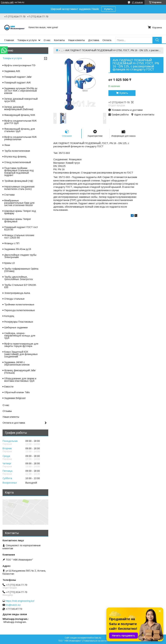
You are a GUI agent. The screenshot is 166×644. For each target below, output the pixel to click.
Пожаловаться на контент (96, 641)
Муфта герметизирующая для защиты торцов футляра (21, 345)
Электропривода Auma (17, 293)
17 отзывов (137, 2)
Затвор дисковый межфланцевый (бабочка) (19, 108)
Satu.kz (98, 638)
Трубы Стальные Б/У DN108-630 (20, 286)
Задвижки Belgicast (15, 398)
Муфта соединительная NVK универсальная (20, 138)
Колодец (9, 316)
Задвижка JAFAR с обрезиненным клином (17, 363)
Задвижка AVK (12, 71)
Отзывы (7, 411)
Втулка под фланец (15, 157)
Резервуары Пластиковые (19, 322)
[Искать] (157, 40)
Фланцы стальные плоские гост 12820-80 (19, 236)
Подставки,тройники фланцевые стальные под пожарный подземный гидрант (19, 172)
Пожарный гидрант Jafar (18, 77)
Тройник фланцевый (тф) (19, 181)
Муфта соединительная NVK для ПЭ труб (20, 122)
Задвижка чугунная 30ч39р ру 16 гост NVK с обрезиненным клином (21, 91)
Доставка (94, 40)
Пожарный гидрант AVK (18, 83)
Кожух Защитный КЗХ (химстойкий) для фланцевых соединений (21, 354)
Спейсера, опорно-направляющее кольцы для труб (20, 336)
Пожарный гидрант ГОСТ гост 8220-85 (21, 228)
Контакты (59, 40)
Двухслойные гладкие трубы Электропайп (20, 256)
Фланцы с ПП (12, 243)
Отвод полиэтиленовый (18, 162)
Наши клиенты (76, 40)
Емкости (9, 387)
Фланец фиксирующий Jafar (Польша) (20, 372)
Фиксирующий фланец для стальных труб (20, 130)
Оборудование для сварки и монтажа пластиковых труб (20, 380)
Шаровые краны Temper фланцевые (18, 220)
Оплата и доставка (14, 423)
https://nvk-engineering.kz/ (20, 601)
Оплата (107, 40)
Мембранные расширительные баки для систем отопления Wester (19, 203)
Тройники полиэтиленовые (19, 305)
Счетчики (9, 195)
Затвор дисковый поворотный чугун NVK (21, 100)
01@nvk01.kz (13, 605)
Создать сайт (7, 2)
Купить (108, 9)
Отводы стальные (14, 299)
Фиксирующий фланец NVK (20, 115)
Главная (9, 40)
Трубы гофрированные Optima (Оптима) (21, 270)
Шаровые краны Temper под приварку (20, 212)
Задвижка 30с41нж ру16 (18, 249)
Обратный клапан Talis (17, 392)
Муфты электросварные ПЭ (20, 65)
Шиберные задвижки (16, 327)
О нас (47, 40)
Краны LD (10, 263)
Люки (7, 145)
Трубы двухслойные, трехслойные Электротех (19, 278)
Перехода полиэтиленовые (20, 310)
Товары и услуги (27, 40)
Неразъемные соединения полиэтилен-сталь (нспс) (19, 188)
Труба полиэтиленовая (17, 151)
